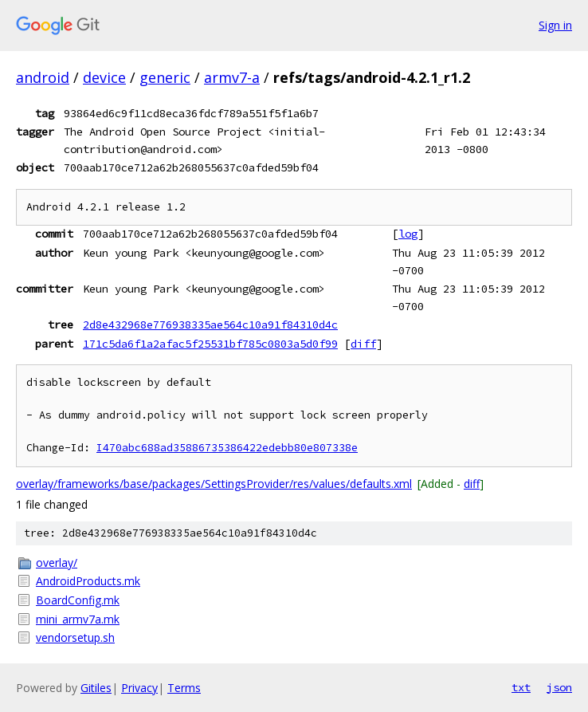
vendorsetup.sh (75, 637)
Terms (184, 688)
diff (363, 344)
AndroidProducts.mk (88, 581)
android (43, 77)
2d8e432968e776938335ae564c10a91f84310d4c (210, 325)
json (559, 687)
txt (521, 687)
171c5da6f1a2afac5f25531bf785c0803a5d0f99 (210, 344)
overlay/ (57, 563)
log (408, 234)
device (104, 77)
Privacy (139, 688)
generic (165, 77)
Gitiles (96, 688)
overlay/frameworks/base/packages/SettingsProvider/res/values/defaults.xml (214, 484)
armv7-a (232, 77)
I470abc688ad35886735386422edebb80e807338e (227, 448)
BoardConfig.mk (78, 600)
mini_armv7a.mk (78, 619)
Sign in (555, 25)
